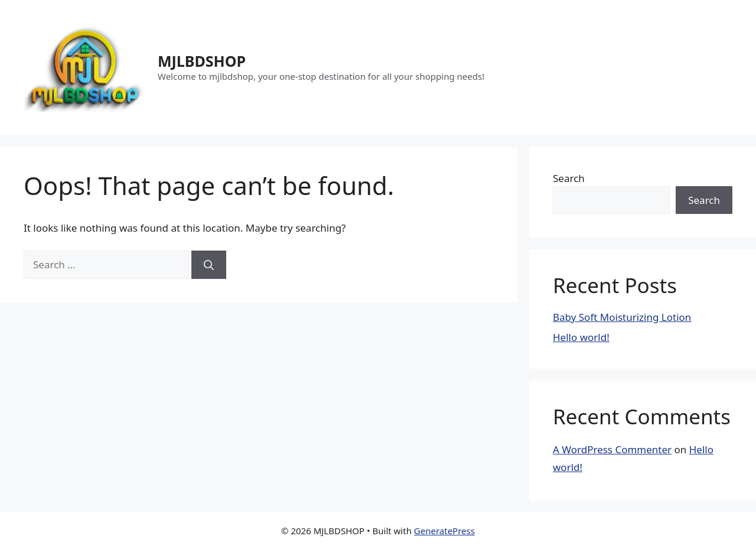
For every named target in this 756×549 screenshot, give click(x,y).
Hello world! (581, 337)
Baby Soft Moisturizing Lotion (622, 317)
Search (569, 178)
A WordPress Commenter (612, 449)
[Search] (209, 265)
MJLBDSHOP (202, 61)
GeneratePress (444, 531)
